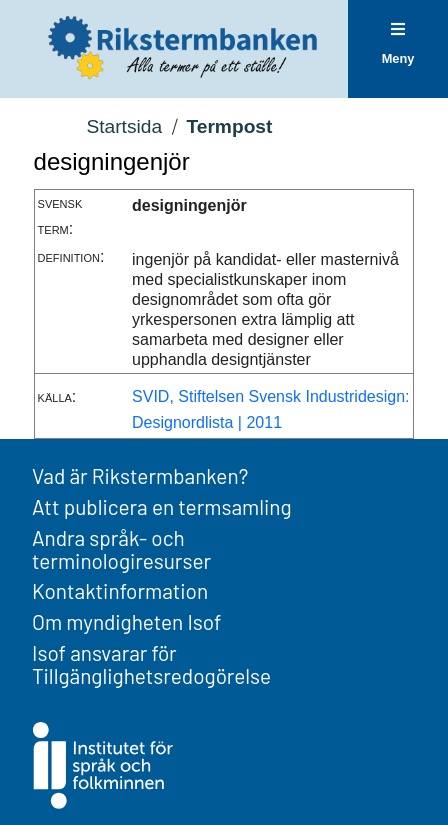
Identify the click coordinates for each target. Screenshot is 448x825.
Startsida (124, 126)
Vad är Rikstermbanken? (140, 475)
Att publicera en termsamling (162, 506)
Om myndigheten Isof (126, 621)
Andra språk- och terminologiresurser (121, 549)
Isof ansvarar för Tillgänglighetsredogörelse (151, 664)
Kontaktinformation (120, 590)
